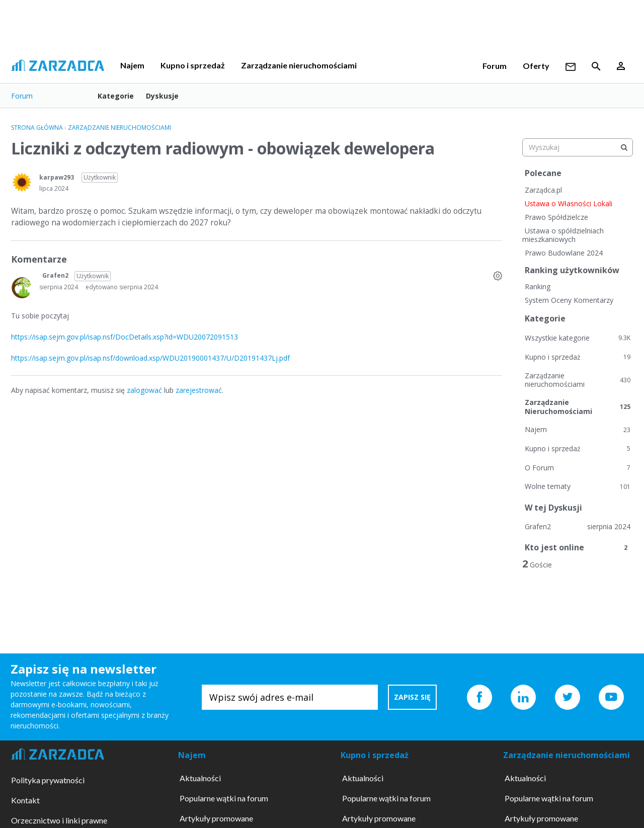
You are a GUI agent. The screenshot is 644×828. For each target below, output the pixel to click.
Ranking (538, 286)
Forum (495, 66)
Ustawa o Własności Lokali (569, 203)
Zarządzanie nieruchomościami (299, 65)
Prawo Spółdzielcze (556, 217)
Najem (132, 65)
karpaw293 (57, 177)
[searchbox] (578, 147)
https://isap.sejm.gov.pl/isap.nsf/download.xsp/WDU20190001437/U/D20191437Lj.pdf (150, 358)
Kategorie (116, 96)
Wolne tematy (578, 486)
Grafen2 (55, 275)
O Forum (578, 468)
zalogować (144, 390)
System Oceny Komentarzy (569, 300)
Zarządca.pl (543, 190)
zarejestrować (199, 390)
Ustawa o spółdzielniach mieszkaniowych (563, 235)
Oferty (536, 66)
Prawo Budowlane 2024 (564, 253)
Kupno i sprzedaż (193, 65)
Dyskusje (162, 96)
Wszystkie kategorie (578, 338)
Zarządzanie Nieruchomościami (578, 407)
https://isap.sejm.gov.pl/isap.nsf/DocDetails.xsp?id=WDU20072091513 (125, 337)
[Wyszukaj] (624, 147)
